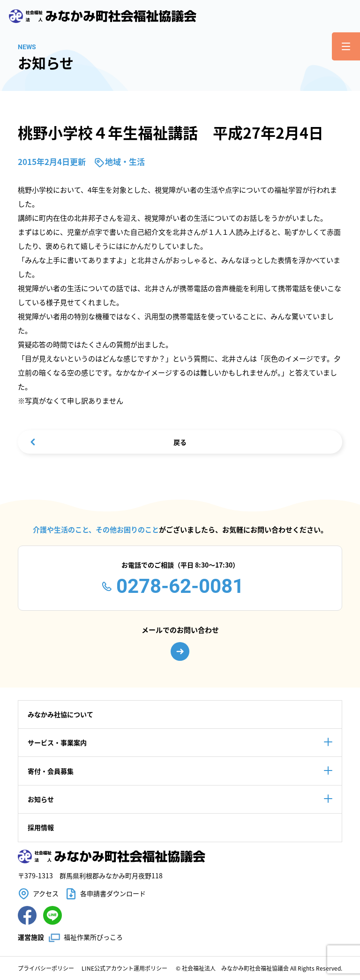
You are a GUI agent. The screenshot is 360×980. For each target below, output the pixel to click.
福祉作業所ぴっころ (93, 937)
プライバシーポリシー (46, 968)
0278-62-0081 (180, 586)
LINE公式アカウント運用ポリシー (124, 968)
